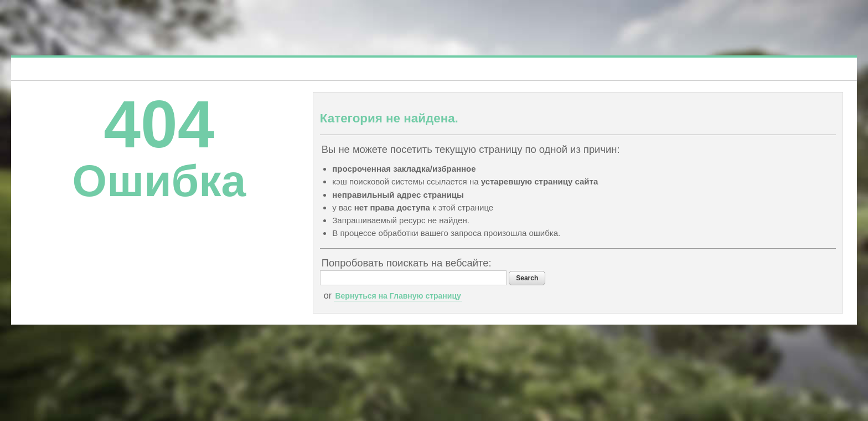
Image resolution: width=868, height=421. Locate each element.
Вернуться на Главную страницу (398, 296)
